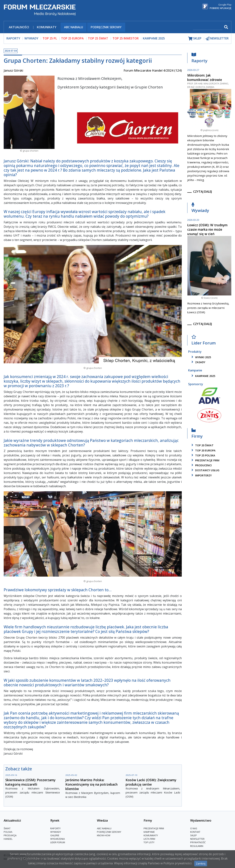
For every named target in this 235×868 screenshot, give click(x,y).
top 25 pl (50, 38)
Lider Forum (204, 341)
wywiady (31, 38)
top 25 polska (203, 455)
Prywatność (198, 842)
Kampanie (149, 832)
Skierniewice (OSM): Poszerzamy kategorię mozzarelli (30, 782)
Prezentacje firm (205, 460)
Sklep (194, 835)
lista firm (149, 839)
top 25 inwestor (126, 38)
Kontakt (195, 832)
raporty (13, 38)
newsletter (217, 38)
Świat (7, 828)
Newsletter (197, 839)
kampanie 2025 (203, 376)
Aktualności (19, 27)
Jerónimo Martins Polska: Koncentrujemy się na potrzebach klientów (91, 784)
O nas (194, 828)
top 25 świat (98, 38)
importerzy (201, 475)
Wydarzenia (58, 839)
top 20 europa (203, 450)
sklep (195, 38)
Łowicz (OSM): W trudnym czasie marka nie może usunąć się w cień (207, 229)
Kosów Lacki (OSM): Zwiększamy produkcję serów (151, 782)
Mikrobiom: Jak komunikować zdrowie (205, 77)
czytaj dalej (203, 192)
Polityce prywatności (177, 863)
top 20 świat (202, 445)
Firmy (197, 434)
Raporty (199, 59)
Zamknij (201, 864)
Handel (8, 839)
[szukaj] (208, 27)
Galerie (55, 835)
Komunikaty (47, 27)
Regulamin (197, 846)
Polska (8, 832)
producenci (201, 465)
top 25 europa (72, 38)
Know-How (104, 835)
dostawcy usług (205, 470)
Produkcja (10, 835)
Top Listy (149, 842)
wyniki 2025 (201, 357)
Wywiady (200, 208)
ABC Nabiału (74, 27)
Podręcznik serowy (106, 27)
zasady (198, 362)
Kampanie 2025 (154, 38)
